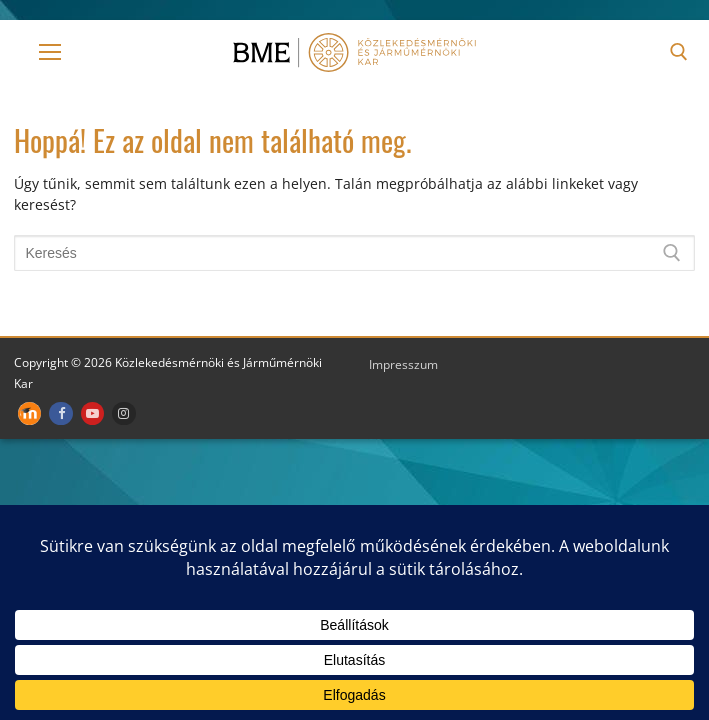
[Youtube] (92, 413)
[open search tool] (679, 52)
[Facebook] (60, 413)
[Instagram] (123, 413)
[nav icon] (50, 52)
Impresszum (403, 364)
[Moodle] (29, 413)
